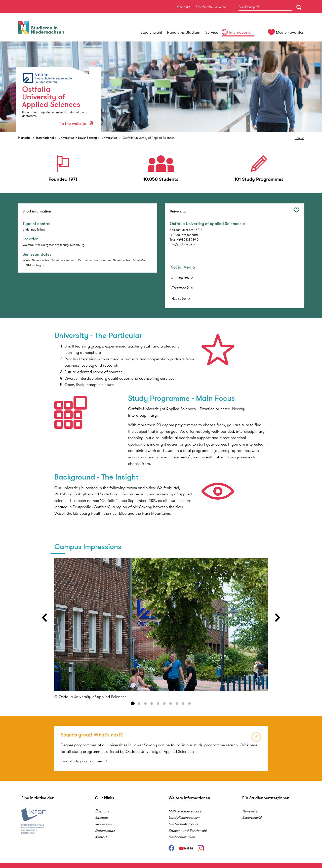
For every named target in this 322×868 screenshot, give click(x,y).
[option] (161, 87)
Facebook (180, 288)
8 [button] (177, 704)
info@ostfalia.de (181, 244)
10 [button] (189, 704)
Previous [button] (44, 618)
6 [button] (164, 704)
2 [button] (139, 704)
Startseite (24, 138)
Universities (109, 138)
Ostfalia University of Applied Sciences (148, 138)
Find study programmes (82, 761)
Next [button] (278, 618)
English (299, 138)
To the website (76, 124)
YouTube (179, 298)
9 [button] (183, 704)
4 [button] (152, 704)
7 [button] (171, 704)
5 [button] (158, 704)
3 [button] (145, 704)
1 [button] (133, 704)
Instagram (180, 277)
